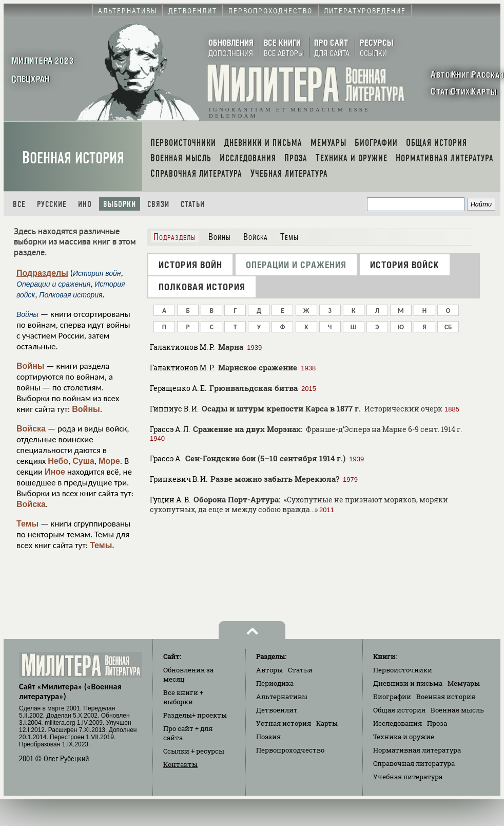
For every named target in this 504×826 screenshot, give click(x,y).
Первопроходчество (290, 750)
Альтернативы (282, 697)
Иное (55, 472)
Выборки (120, 204)
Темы (27, 524)
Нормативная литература (417, 750)
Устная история (284, 723)
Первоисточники (403, 670)
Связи (158, 204)
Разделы (195, 715)
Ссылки (194, 751)
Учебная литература (408, 777)
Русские (52, 204)
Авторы (269, 670)
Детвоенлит (277, 710)
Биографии (392, 697)
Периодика (275, 683)
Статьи (193, 204)
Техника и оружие (404, 737)
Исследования (398, 723)
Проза (437, 723)
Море (109, 461)
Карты (327, 723)
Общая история (399, 710)
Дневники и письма (408, 683)
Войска (31, 429)
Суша (83, 461)
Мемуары (464, 683)
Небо (58, 461)
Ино (85, 204)
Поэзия (268, 737)
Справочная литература (414, 763)
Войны (31, 366)
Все (19, 204)
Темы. (102, 545)
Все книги (183, 697)
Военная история (73, 158)
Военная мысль (457, 710)
